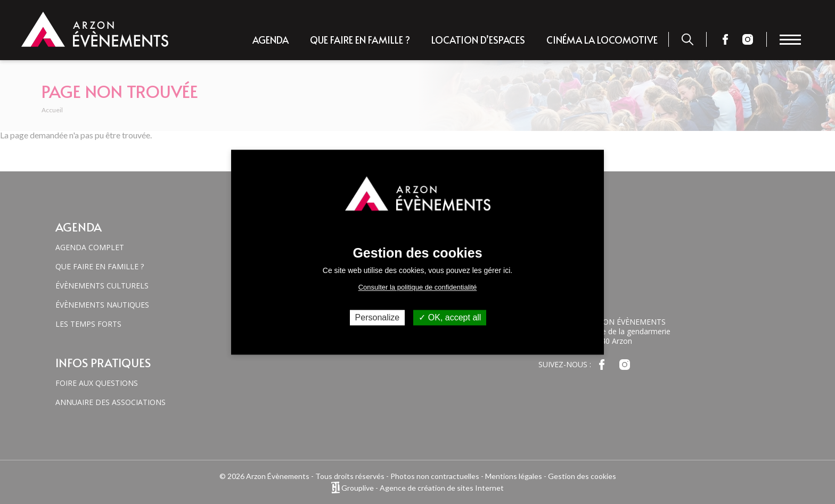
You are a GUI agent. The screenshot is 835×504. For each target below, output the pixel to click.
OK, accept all (450, 317)
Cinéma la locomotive (602, 40)
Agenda (271, 40)
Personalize (378, 317)
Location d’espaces (478, 40)
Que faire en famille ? (360, 40)
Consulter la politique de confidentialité (418, 287)
